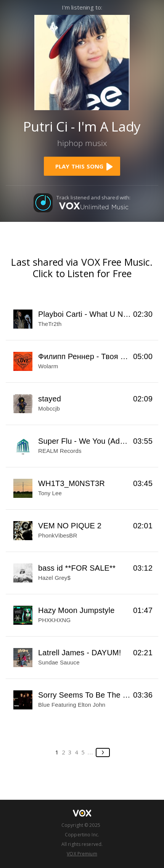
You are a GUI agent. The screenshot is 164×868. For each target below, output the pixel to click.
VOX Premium (82, 854)
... (91, 752)
